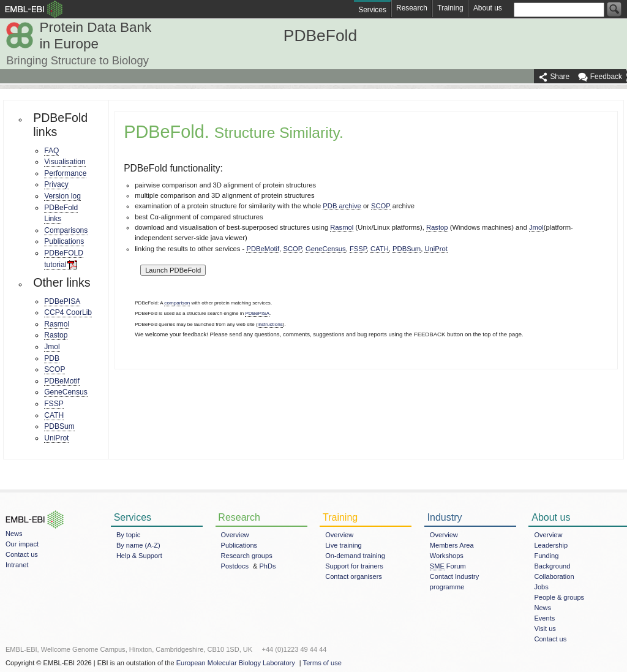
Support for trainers (354, 566)
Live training (344, 545)
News (14, 534)
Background (552, 566)
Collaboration (554, 576)
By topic (128, 535)
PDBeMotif (62, 381)
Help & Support (139, 556)
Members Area (452, 545)
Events (544, 618)
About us (488, 8)
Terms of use (322, 663)
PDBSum (59, 426)
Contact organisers (354, 576)
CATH (54, 415)
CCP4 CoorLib (68, 312)
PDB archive (342, 206)
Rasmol (57, 324)
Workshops (447, 556)
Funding (546, 556)
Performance (65, 173)
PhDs (268, 566)
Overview (235, 535)
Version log (62, 196)
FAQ (51, 151)
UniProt (56, 438)
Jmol (52, 347)
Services (372, 10)
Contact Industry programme (454, 582)
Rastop (56, 335)
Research (412, 8)
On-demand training (355, 556)
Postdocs (235, 566)
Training (450, 8)
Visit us (545, 629)
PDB (52, 358)
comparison (177, 303)
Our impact (22, 544)
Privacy (56, 184)
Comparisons (66, 230)
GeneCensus (66, 392)
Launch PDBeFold (173, 270)
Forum (448, 566)
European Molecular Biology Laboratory (236, 663)
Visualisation (65, 162)
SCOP (54, 369)
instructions (270, 324)
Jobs (541, 587)
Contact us (22, 554)
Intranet (17, 565)
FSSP (54, 404)
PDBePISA (62, 301)
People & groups (559, 597)
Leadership (551, 545)
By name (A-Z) (138, 545)
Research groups (247, 556)
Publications (64, 241)
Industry (445, 517)
